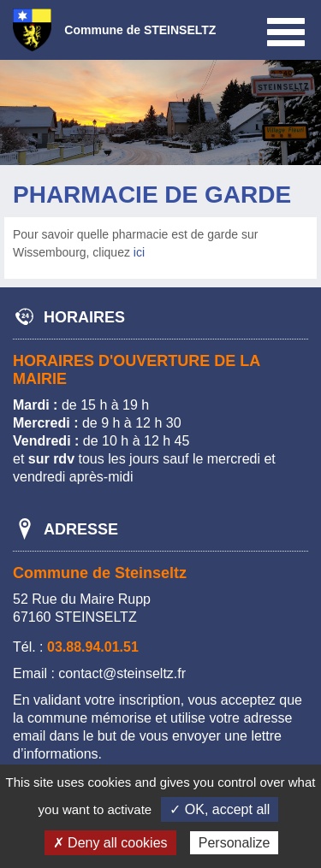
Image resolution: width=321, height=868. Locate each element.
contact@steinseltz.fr (122, 673)
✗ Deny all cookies (110, 843)
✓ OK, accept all (220, 809)
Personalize (235, 843)
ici (139, 252)
